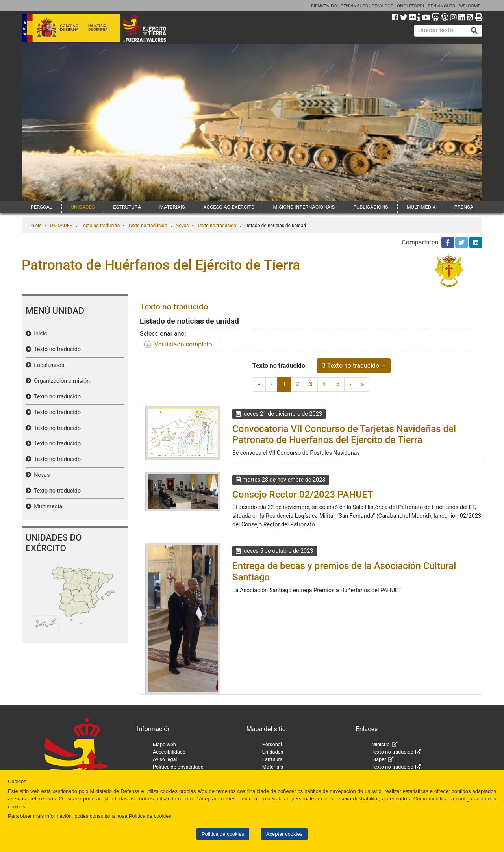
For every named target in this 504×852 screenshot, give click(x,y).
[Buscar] (474, 31)
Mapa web (164, 744)
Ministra (381, 744)
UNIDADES (83, 207)
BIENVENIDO (324, 6)
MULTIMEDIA (421, 207)
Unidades (273, 752)
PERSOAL (42, 207)
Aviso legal (165, 759)
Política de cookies (223, 834)
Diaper (379, 759)
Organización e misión (60, 381)
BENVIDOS (383, 6)
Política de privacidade (178, 767)
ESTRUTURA (127, 207)
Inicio (36, 226)
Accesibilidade (169, 752)
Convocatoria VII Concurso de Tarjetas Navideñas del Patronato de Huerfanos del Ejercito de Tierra (344, 434)
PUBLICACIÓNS (371, 207)
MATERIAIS (172, 207)
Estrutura (272, 759)
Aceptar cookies (284, 834)
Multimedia (47, 507)
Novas (182, 226)
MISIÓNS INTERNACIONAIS (304, 207)
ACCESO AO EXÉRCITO (229, 207)
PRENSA (464, 207)
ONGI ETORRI (410, 6)
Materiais (273, 767)
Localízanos (48, 365)
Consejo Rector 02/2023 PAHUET (303, 495)
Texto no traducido (100, 226)
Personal (272, 744)
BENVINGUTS (354, 6)
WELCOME (470, 6)
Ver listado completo (183, 344)
